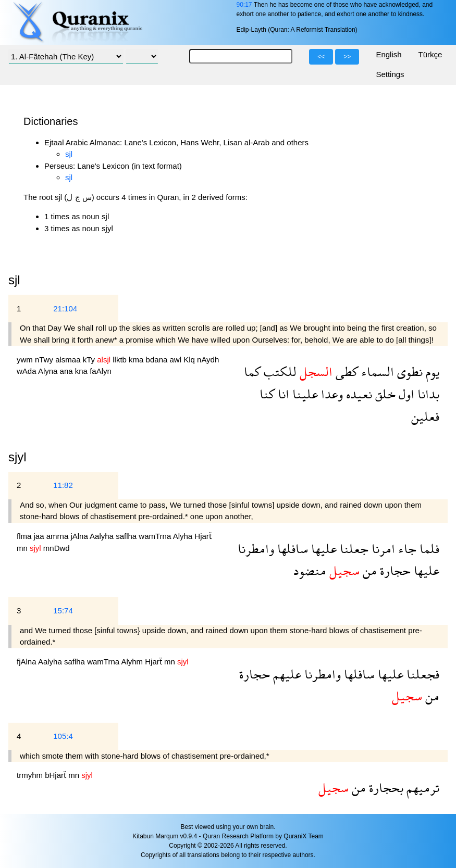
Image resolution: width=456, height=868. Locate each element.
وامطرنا (256, 549)
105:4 (63, 736)
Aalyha (103, 536)
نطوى (408, 372)
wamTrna (156, 536)
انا (282, 394)
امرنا (382, 549)
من (368, 570)
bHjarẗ (57, 775)
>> (347, 57)
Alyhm (133, 662)
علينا (304, 394)
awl (177, 360)
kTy (90, 360)
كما (252, 372)
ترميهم (421, 788)
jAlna (80, 536)
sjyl (17, 457)
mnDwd (57, 548)
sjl (69, 154)
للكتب (279, 372)
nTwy (45, 360)
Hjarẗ (203, 536)
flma (25, 536)
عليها (322, 549)
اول (405, 394)
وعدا (330, 394)
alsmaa (69, 360)
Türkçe (430, 54)
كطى (345, 372)
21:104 (65, 309)
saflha (127, 536)
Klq (190, 360)
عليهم (286, 674)
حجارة (394, 570)
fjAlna (27, 662)
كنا (267, 394)
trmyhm (31, 775)
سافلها (291, 549)
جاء (406, 549)
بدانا (427, 394)
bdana (158, 360)
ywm (26, 360)
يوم (431, 372)
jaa (40, 536)
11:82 (63, 485)
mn (23, 548)
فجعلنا (421, 674)
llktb (121, 360)
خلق (384, 394)
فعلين (425, 416)
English (389, 54)
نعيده (358, 394)
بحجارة (385, 788)
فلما (428, 549)
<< (321, 57)
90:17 (244, 5)
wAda (27, 371)
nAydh (208, 360)
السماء (376, 372)
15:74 (63, 611)
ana (67, 371)
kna (82, 371)
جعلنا (353, 549)
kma (137, 360)
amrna (59, 536)
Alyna (49, 371)
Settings (390, 74)
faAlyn (101, 371)
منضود (310, 570)
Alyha (184, 536)
